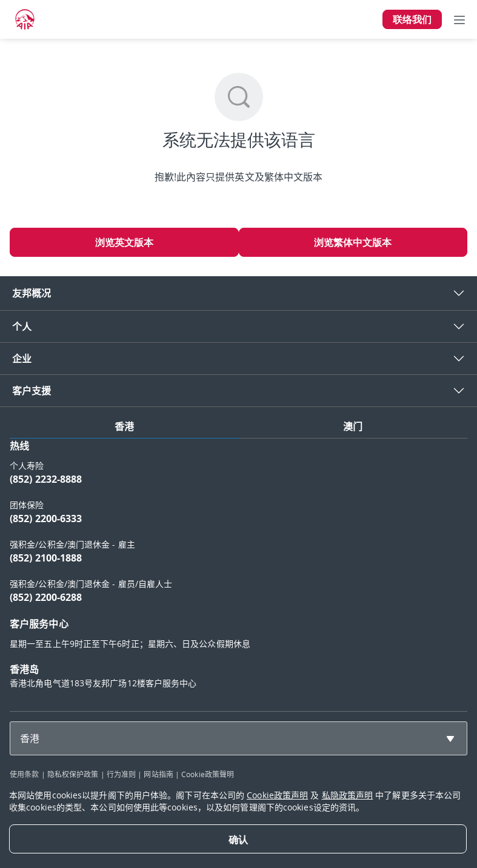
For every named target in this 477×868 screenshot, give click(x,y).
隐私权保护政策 (73, 774)
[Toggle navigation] (459, 19)
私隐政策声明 (348, 795)
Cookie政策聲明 (208, 774)
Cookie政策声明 (277, 795)
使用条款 (24, 774)
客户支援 (32, 391)
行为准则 (121, 774)
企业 (22, 359)
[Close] (238, 839)
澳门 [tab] (353, 426)
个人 (22, 326)
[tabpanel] (238, 570)
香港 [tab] (124, 426)
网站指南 (158, 774)
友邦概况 (32, 293)
